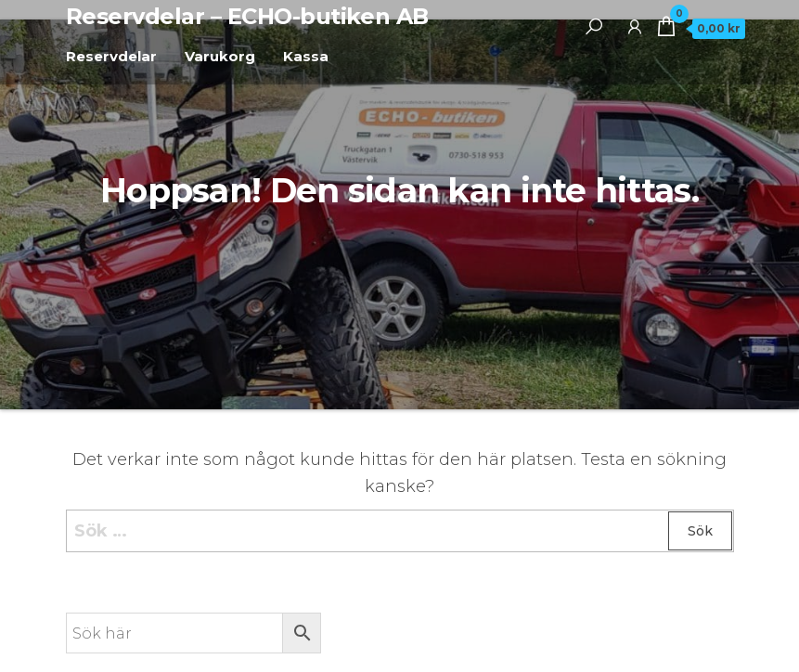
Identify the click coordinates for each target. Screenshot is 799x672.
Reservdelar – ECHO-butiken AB (247, 16)
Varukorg (220, 56)
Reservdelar (111, 56)
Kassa (306, 56)
